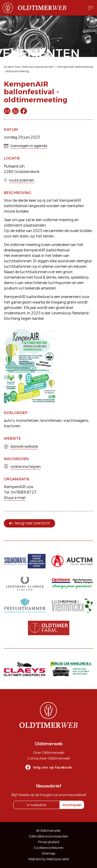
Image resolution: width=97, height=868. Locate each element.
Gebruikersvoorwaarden (48, 836)
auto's (9, 421)
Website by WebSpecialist (49, 859)
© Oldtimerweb (48, 831)
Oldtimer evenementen (38, 67)
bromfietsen (51, 421)
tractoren (12, 426)
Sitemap (48, 853)
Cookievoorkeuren (49, 848)
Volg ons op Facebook (52, 767)
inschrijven (72, 805)
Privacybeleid (49, 842)
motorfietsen (27, 421)
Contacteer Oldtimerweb (49, 758)
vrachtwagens (76, 421)
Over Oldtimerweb (49, 753)
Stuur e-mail (15, 498)
